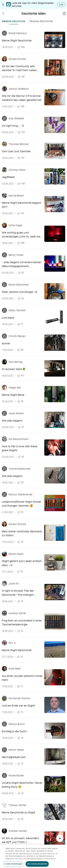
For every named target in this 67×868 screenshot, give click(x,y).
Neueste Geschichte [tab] (41, 21)
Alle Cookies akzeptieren (37, 864)
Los (61, 5)
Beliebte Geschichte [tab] (14, 21)
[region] (33, 856)
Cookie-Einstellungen (13, 864)
